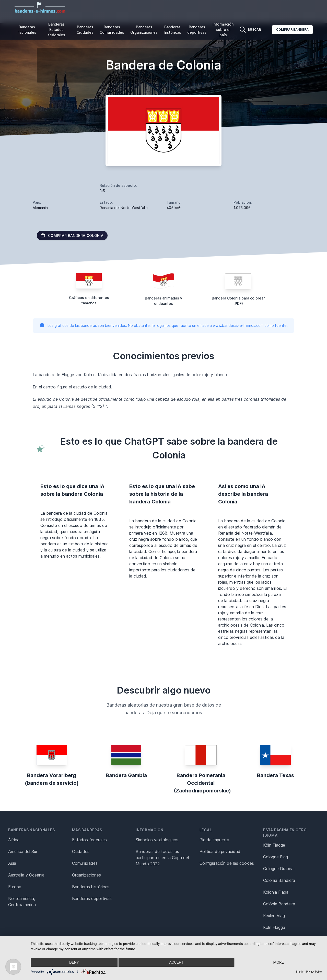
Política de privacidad (220, 851)
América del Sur (23, 851)
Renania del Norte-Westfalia (124, 208)
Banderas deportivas (197, 30)
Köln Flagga (274, 927)
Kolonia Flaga (276, 892)
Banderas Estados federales (57, 30)
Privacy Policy (314, 972)
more (279, 962)
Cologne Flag (276, 857)
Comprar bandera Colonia (72, 235)
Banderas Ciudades (85, 30)
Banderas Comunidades (112, 30)
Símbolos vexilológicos (157, 840)
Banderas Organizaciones (144, 30)
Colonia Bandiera (279, 880)
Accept (176, 962)
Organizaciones (86, 875)
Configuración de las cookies (227, 863)
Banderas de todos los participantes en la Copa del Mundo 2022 (162, 858)
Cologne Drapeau (279, 869)
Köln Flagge (274, 845)
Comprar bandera (292, 30)
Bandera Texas (276, 775)
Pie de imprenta (214, 840)
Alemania (40, 208)
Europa (15, 887)
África (14, 840)
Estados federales (89, 840)
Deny (74, 962)
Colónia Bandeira (279, 904)
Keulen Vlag (274, 916)
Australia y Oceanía (26, 875)
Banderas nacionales (27, 30)
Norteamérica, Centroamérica (22, 902)
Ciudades (81, 851)
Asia (12, 863)
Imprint (300, 972)
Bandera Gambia (126, 775)
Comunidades (85, 863)
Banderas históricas (172, 30)
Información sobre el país (223, 30)
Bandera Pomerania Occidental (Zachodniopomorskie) (202, 783)
